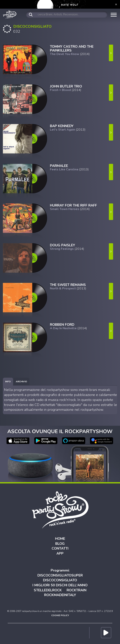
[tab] (8, 382)
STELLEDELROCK (48, 590)
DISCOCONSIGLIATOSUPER (60, 575)
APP (60, 553)
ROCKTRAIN (77, 590)
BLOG (60, 544)
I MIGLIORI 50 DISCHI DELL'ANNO (60, 585)
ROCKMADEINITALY (60, 595)
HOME (60, 539)
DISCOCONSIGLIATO (60, 580)
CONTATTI (60, 548)
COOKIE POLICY (60, 615)
